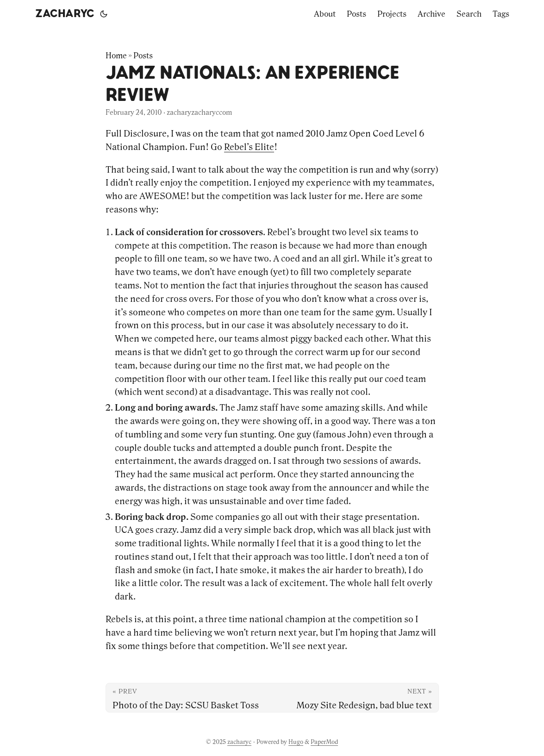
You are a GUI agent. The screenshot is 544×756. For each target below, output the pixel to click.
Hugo (296, 742)
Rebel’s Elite (249, 147)
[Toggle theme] (104, 14)
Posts (143, 56)
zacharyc (65, 14)
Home (116, 56)
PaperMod (324, 742)
